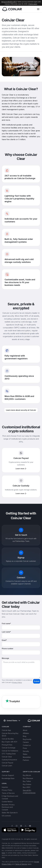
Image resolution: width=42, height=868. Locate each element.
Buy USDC (27, 787)
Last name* (6, 632)
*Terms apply (33, 4)
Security (26, 751)
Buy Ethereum (28, 778)
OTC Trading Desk (9, 754)
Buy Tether (27, 781)
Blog (25, 736)
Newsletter (27, 757)
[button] (38, 9)
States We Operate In (10, 813)
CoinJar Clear (7, 757)
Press (25, 748)
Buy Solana (27, 784)
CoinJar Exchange (9, 748)
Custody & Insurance (9, 760)
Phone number (8, 649)
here (3, 853)
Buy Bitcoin (27, 775)
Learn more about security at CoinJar (21, 410)
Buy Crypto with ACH (9, 742)
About (25, 730)
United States (12, 721)
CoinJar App (6, 730)
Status (25, 754)
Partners (26, 760)
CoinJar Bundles (8, 739)
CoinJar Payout (7, 763)
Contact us (27, 745)
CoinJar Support (8, 775)
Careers (26, 742)
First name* (6, 624)
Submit (37, 681)
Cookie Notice (7, 802)
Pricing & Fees (7, 745)
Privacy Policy (17, 682)
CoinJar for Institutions (10, 751)
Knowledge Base (8, 778)
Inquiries (5, 787)
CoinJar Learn (7, 766)
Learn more (21, 469)
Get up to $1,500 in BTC (9, 2)
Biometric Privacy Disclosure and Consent (8, 807)
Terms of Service (8, 793)
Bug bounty (27, 739)
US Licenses (6, 816)
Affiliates (26, 733)
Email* (4, 640)
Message (5, 658)
